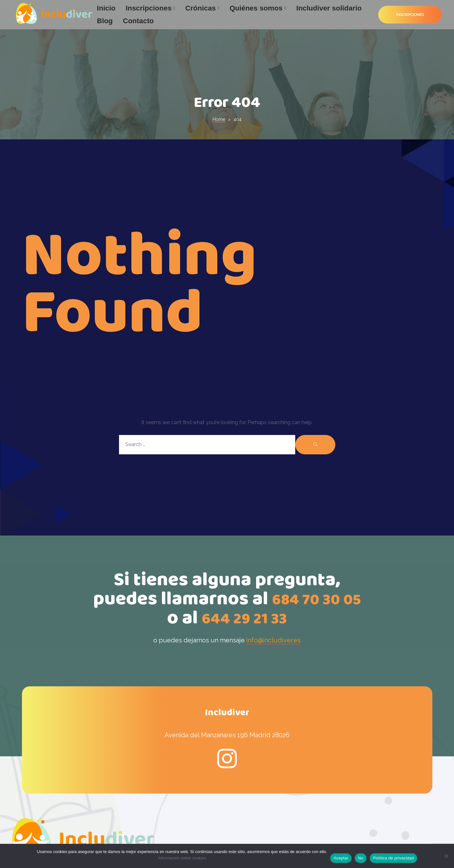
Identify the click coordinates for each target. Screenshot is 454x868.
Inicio (106, 8)
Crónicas (202, 8)
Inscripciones (150, 8)
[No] (446, 856)
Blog (105, 21)
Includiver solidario (329, 8)
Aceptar (341, 858)
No (361, 858)
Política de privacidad (393, 858)
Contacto (138, 21)
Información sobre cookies (182, 858)
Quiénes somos (258, 8)
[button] (410, 15)
